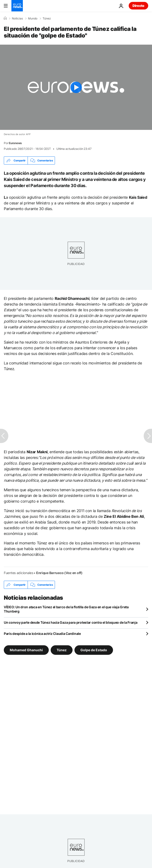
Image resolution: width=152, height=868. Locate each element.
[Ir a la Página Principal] (17, 6)
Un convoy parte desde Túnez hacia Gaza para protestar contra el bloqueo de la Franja (71, 622)
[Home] (5, 18)
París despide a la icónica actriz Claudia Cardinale (42, 634)
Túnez (47, 19)
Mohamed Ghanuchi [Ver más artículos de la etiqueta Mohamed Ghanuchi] (26, 650)
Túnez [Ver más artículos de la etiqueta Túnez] (62, 650)
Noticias (17, 19)
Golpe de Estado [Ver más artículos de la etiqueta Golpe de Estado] (94, 650)
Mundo (33, 19)
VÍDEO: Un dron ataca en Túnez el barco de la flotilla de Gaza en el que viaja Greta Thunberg (66, 609)
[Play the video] (76, 87)
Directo (138, 6)
